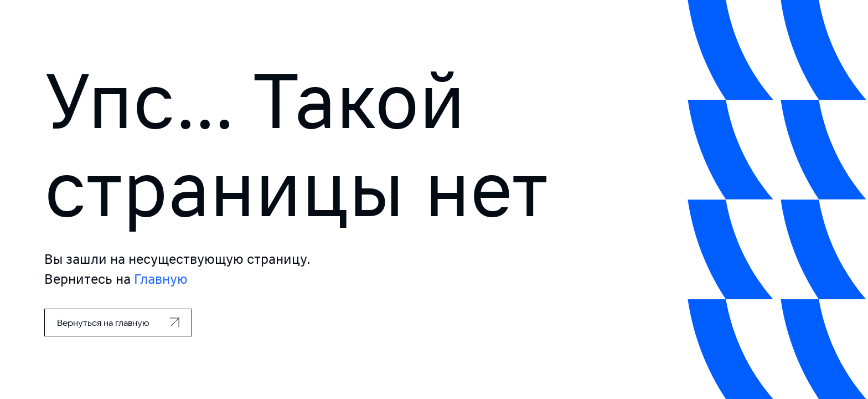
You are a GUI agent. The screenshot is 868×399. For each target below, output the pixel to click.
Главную (161, 279)
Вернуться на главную (103, 323)
